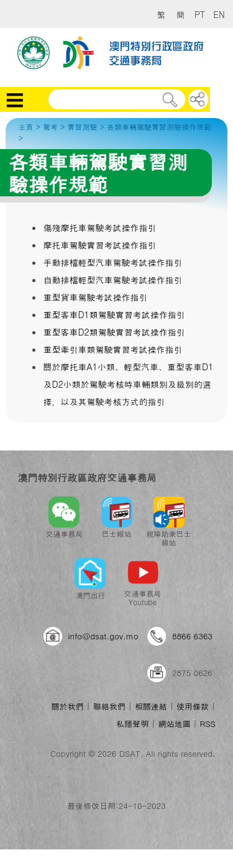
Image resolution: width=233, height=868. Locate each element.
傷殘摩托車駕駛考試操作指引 (99, 227)
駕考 (50, 126)
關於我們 (67, 706)
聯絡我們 (109, 706)
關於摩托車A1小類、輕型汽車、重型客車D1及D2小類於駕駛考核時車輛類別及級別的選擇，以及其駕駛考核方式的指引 (128, 384)
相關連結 (151, 706)
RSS (208, 724)
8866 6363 (192, 636)
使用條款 (193, 706)
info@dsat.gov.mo (103, 636)
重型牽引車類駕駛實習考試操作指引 (112, 349)
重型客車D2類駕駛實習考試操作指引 (114, 332)
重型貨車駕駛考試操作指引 (95, 297)
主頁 (25, 126)
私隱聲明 (132, 724)
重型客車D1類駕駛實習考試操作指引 (114, 314)
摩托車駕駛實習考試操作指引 (99, 245)
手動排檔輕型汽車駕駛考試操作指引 (112, 262)
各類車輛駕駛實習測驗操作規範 (159, 126)
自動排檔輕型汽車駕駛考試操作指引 (112, 280)
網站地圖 (174, 724)
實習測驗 (82, 126)
